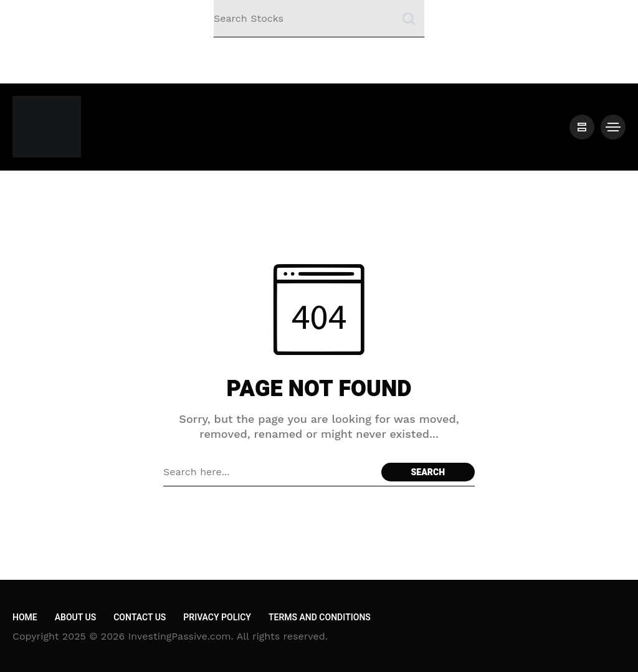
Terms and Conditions (320, 618)
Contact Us (140, 618)
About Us (75, 618)
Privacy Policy (217, 618)
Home (25, 618)
